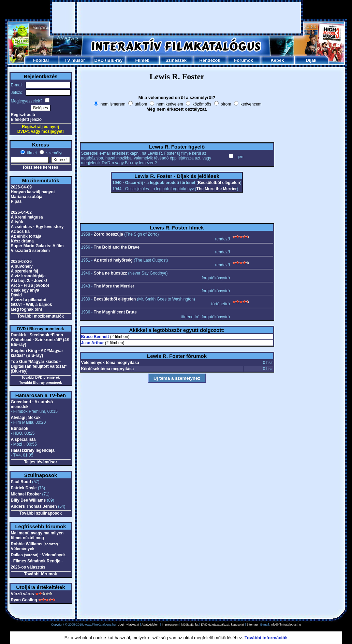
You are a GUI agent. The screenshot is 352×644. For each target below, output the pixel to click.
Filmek (142, 60)
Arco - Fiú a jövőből (30, 285)
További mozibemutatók (41, 316)
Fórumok (244, 60)
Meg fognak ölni (26, 309)
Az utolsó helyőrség (113, 260)
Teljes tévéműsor (40, 462)
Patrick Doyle (24, 488)
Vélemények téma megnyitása (110, 363)
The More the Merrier (217, 189)
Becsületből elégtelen (219, 183)
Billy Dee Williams (28, 500)
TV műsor (75, 60)
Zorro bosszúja (108, 234)
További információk (266, 638)
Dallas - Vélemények (38, 555)
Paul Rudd (21, 482)
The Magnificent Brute (115, 312)
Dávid (17, 295)
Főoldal (41, 60)
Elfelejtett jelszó (26, 120)
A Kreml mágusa (27, 217)
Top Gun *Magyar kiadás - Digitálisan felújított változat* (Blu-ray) (39, 366)
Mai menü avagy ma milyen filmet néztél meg (37, 535)
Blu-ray (115, 60)
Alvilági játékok (26, 418)
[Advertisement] (176, 18)
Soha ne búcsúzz (110, 273)
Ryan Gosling (24, 600)
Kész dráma (22, 241)
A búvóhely (22, 266)
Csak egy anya (25, 290)
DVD (99, 60)
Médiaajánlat (190, 625)
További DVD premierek (41, 377)
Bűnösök (20, 429)
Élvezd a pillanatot (29, 300)
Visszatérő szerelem (31, 251)
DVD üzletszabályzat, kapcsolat (222, 625)
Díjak (311, 60)
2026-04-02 (21, 212)
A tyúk (17, 222)
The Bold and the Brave (117, 247)
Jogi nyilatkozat (129, 625)
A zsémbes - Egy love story (37, 227)
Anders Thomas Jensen (34, 506)
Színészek (176, 60)
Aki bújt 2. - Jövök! (29, 281)
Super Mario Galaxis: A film (37, 246)
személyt (54, 153)
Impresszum (170, 625)
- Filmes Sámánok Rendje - (37, 561)
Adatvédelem (151, 625)
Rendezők (210, 60)
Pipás (16, 201)
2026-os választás (28, 567)
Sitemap (252, 625)
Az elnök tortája (26, 236)
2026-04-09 (21, 187)
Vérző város (23, 594)
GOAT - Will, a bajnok (32, 305)
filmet (31, 153)
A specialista (23, 439)
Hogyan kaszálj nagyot (33, 192)
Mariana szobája (27, 197)
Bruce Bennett (95, 337)
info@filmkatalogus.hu (286, 625)
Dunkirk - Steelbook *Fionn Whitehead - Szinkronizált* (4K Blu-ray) (40, 340)
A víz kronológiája (28, 276)
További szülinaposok (41, 513)
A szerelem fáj (25, 271)
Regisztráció (23, 115)
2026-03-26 (21, 262)
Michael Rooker (26, 494)
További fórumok (41, 574)
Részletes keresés (40, 167)
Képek (277, 60)
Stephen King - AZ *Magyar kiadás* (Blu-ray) (37, 353)
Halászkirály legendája (33, 450)
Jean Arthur (93, 343)
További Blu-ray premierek (40, 383)
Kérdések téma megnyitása (108, 369)
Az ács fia (20, 232)
